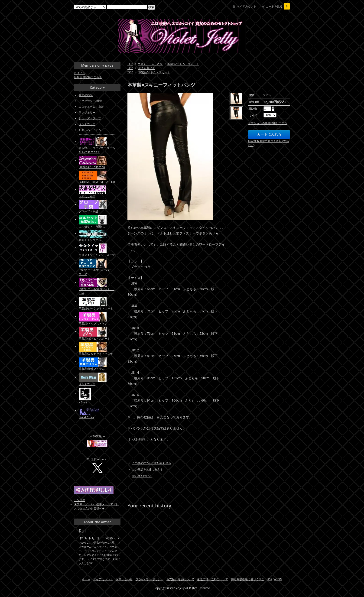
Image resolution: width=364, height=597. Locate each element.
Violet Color (86, 417)
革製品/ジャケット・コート (96, 308)
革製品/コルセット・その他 (96, 354)
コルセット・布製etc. (92, 226)
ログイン (80, 73)
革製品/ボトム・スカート (183, 64)
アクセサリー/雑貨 (90, 101)
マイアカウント (247, 6)
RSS (270, 579)
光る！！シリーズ (90, 240)
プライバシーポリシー (149, 579)
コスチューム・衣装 (150, 64)
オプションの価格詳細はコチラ (268, 123)
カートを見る (278, 6)
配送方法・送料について (213, 579)
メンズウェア (87, 124)
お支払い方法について (180, 579)
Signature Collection (92, 167)
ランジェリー (87, 112)
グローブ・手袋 (88, 211)
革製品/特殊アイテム (92, 369)
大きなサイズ (147, 68)
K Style (83, 402)
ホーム (86, 579)
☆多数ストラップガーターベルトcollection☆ (97, 150)
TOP (130, 64)
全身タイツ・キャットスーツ (97, 255)
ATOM (278, 579)
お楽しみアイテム (90, 130)
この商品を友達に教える (147, 469)
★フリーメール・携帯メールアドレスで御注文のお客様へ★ (96, 506)
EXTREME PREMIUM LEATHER (97, 182)
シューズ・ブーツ (90, 118)
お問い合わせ (124, 579)
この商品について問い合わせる (152, 463)
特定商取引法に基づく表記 (248, 579)
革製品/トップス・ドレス (94, 323)
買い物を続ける (142, 476)
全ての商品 (86, 95)
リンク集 (80, 500)
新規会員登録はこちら (88, 77)
